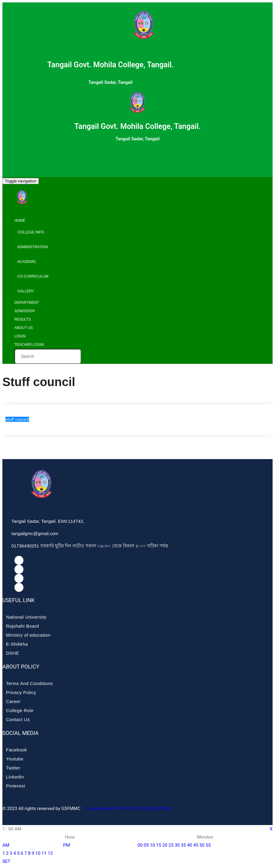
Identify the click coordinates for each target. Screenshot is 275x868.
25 (171, 845)
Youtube (15, 759)
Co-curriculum (31, 276)
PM (67, 845)
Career (13, 701)
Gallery (24, 291)
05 (146, 845)
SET (6, 861)
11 (44, 853)
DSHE (13, 653)
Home (20, 221)
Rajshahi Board (23, 626)
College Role (20, 710)
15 (159, 845)
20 (165, 845)
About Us (24, 328)
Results (23, 319)
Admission (24, 311)
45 (196, 845)
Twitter (13, 768)
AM (6, 845)
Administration (31, 247)
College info (29, 232)
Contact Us (18, 719)
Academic (25, 262)
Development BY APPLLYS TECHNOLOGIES (128, 809)
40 (189, 845)
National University (26, 617)
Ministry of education (28, 635)
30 (177, 845)
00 (140, 845)
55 (208, 845)
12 (50, 853)
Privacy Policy (21, 692)
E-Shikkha (17, 644)
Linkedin (15, 777)
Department (27, 303)
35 (183, 845)
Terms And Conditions (29, 683)
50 (202, 845)
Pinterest (16, 786)
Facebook (17, 750)
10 (38, 853)
